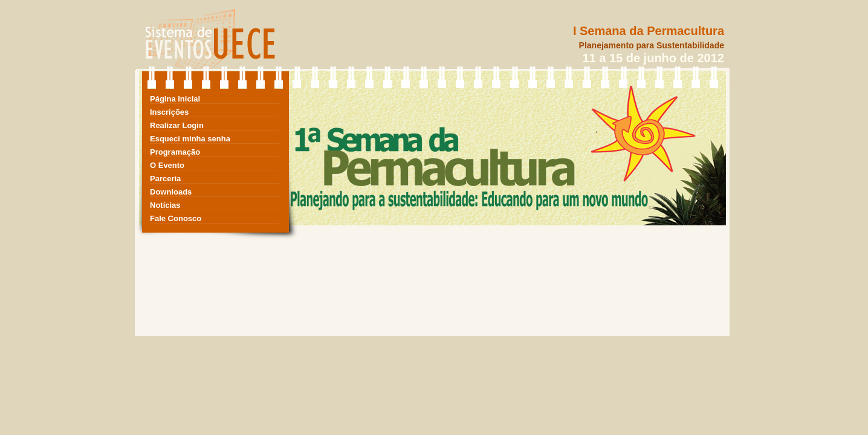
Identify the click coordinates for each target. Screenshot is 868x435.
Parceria (165, 179)
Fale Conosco (176, 218)
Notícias (165, 205)
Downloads (171, 192)
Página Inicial (175, 99)
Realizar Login (177, 125)
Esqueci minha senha (190, 139)
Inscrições (169, 112)
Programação (175, 152)
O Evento (167, 165)
